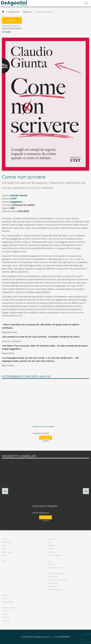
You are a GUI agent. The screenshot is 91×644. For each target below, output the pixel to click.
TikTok (4, 614)
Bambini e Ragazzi (55, 555)
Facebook (6, 611)
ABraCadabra (7, 552)
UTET (14, 199)
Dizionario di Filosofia (45, 506)
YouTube (5, 621)
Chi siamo (51, 564)
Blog (4, 561)
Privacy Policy (53, 583)
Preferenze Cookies (55, 590)
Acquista (12, 20)
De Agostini (7, 542)
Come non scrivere (43, 427)
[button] (5, 491)
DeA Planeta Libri (15, 3)
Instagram (6, 617)
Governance (52, 576)
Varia (49, 542)
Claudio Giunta (19, 195)
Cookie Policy (53, 586)
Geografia (51, 552)
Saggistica (27, 12)
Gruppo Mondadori (55, 567)
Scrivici (5, 599)
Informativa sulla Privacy (57, 580)
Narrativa (51, 549)
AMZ (4, 555)
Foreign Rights (8, 602)
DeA (4, 545)
